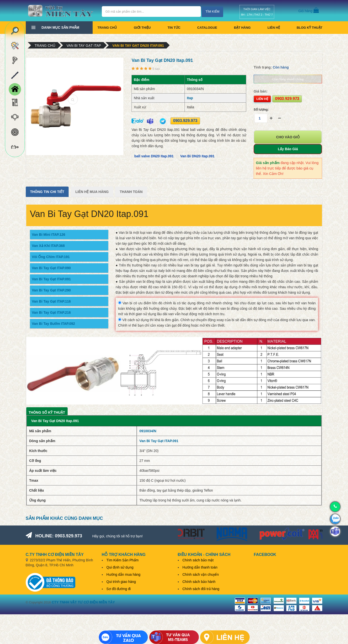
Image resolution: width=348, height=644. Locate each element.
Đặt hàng (242, 28)
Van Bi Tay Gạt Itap (84, 46)
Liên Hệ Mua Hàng (92, 192)
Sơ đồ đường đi (119, 589)
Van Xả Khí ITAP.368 (48, 246)
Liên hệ (274, 28)
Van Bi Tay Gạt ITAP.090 (51, 268)
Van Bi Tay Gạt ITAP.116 (51, 301)
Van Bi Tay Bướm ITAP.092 (54, 324)
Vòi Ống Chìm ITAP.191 (51, 257)
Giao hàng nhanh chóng (288, 79)
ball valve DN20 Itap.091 (154, 156)
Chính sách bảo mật (198, 560)
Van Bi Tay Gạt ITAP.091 (51, 279)
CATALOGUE (207, 28)
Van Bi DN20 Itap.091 (198, 156)
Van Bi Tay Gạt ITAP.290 (51, 290)
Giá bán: (261, 91)
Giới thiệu (142, 28)
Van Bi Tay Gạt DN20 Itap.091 (138, 46)
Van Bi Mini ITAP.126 (49, 235)
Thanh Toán (131, 192)
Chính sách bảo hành (199, 582)
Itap (190, 98)
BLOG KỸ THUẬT (310, 28)
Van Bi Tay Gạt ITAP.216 (51, 312)
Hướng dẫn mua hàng (123, 574)
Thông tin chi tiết (47, 192)
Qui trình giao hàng (121, 582)
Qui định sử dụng (120, 567)
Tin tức (174, 28)
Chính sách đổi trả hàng (201, 589)
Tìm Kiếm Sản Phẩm (123, 560)
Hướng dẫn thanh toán (200, 567)
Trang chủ (107, 28)
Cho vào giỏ (288, 137)
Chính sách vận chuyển (201, 574)
